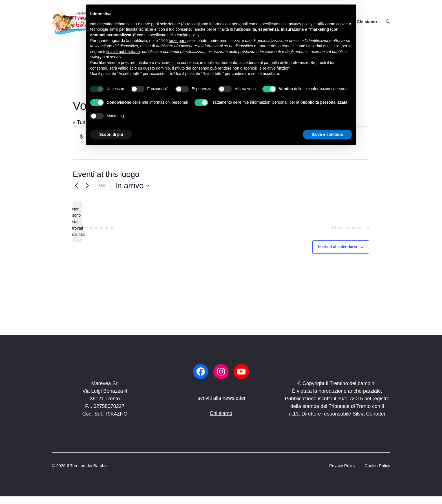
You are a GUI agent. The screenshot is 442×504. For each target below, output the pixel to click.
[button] (386, 22)
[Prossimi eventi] (87, 186)
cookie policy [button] (188, 35)
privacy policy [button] (300, 24)
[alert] (77, 222)
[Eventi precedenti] (76, 186)
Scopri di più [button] (111, 134)
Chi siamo (367, 22)
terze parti (178, 41)
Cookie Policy (377, 466)
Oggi (103, 185)
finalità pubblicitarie (123, 52)
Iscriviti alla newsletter (221, 398)
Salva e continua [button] (327, 134)
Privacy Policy (342, 466)
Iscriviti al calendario (338, 247)
